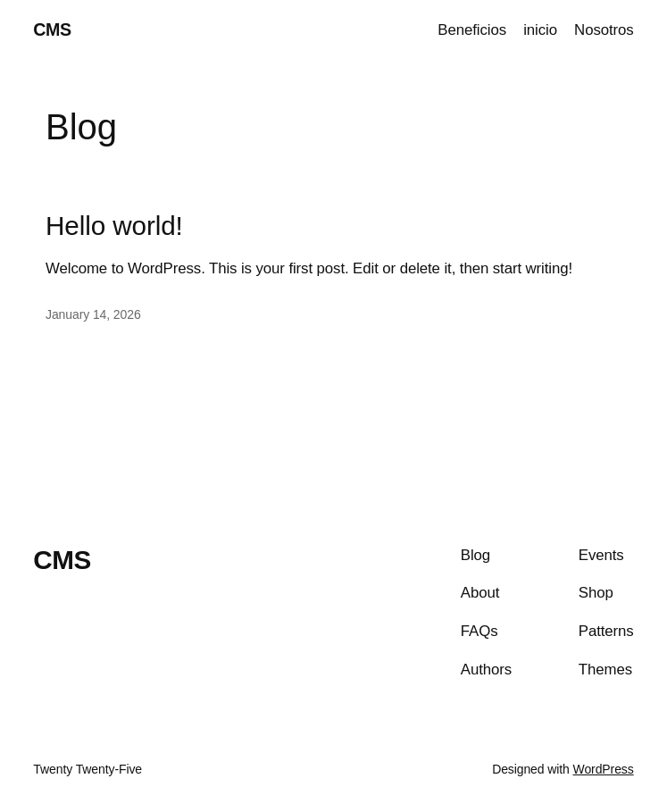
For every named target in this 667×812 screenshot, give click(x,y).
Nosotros (604, 30)
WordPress (604, 769)
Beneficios (472, 30)
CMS (52, 29)
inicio (540, 30)
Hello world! (114, 226)
